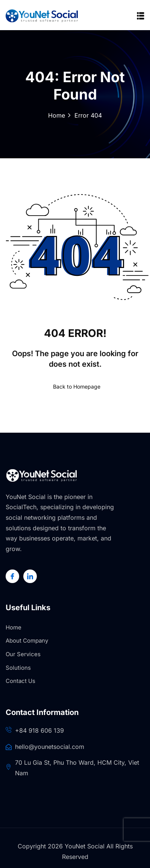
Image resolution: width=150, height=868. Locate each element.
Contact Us (20, 681)
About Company (27, 641)
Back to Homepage (75, 387)
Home (57, 115)
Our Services (23, 654)
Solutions (18, 668)
